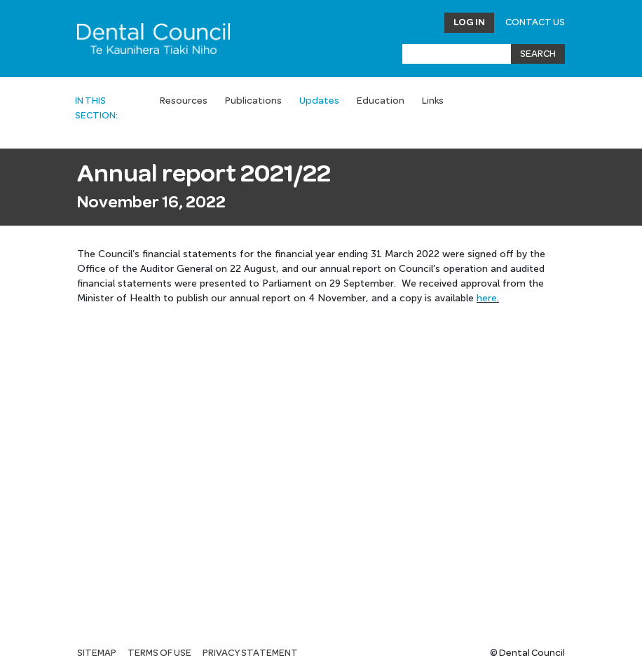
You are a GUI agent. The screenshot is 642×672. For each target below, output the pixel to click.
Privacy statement (250, 653)
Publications (253, 101)
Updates (319, 101)
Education (381, 101)
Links (433, 101)
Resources (184, 101)
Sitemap (97, 653)
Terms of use (159, 653)
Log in (469, 22)
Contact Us (535, 22)
